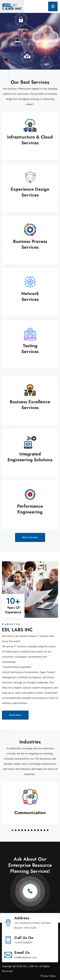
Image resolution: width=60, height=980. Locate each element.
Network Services (30, 296)
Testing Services (30, 349)
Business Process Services (30, 244)
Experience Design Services (30, 192)
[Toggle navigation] (53, 6)
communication (30, 813)
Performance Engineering (30, 509)
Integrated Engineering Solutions (30, 457)
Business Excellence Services (30, 405)
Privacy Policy (48, 976)
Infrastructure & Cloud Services (30, 140)
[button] (12, 830)
